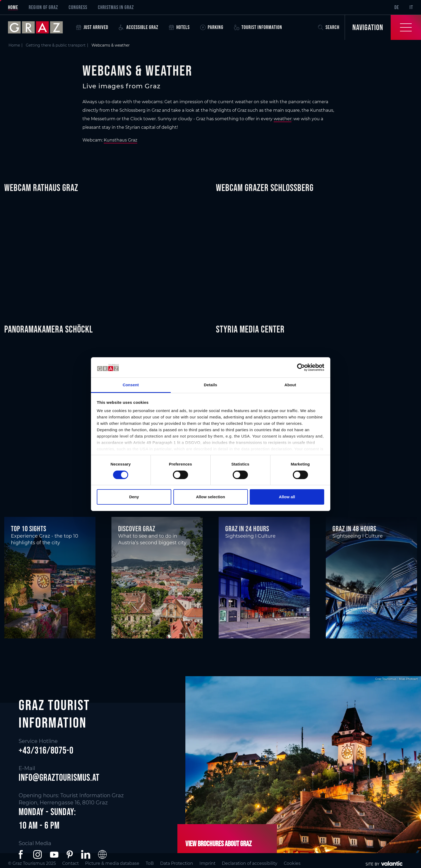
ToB (150, 863)
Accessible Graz (139, 27)
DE (397, 7)
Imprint (207, 863)
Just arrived (92, 27)
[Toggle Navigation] (383, 27)
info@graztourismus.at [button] (59, 777)
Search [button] (329, 27)
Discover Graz (137, 529)
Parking (212, 27)
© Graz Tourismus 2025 (32, 863)
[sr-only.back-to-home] (39, 27)
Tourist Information (258, 27)
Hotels (179, 27)
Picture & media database (112, 863)
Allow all (287, 497)
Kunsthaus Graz (120, 140)
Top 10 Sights (29, 529)
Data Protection (177, 863)
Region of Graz (43, 7)
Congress (78, 7)
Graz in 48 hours (354, 529)
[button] (22, 854)
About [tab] (290, 385)
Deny (134, 497)
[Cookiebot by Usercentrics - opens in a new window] (301, 367)
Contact (70, 863)
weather (283, 119)
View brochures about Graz (218, 844)
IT (411, 7)
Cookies (292, 863)
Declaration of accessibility (250, 863)
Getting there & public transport (56, 45)
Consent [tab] (131, 385)
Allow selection (210, 497)
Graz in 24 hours (247, 529)
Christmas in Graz (116, 7)
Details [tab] (211, 385)
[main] (210, 339)
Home (13, 7)
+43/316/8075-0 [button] (46, 750)
